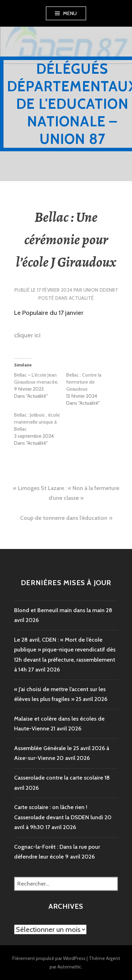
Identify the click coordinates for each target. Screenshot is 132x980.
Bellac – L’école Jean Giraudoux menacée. (36, 378)
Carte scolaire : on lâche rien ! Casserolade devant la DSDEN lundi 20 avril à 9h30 (63, 817)
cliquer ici (27, 335)
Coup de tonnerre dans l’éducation (64, 518)
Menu (70, 13)
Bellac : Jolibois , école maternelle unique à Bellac (37, 422)
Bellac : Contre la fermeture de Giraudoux (84, 382)
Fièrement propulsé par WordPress (49, 958)
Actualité (81, 298)
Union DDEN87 (101, 290)
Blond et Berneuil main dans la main (59, 610)
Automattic (69, 967)
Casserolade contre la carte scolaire (59, 778)
